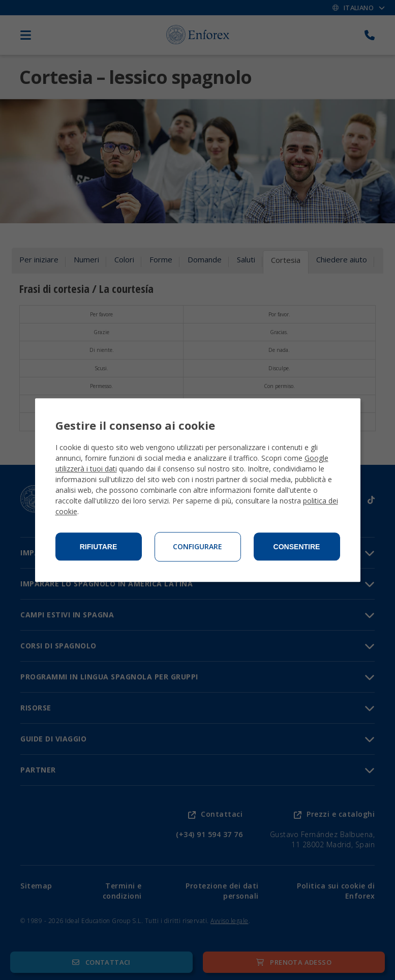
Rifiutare (99, 547)
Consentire (297, 547)
